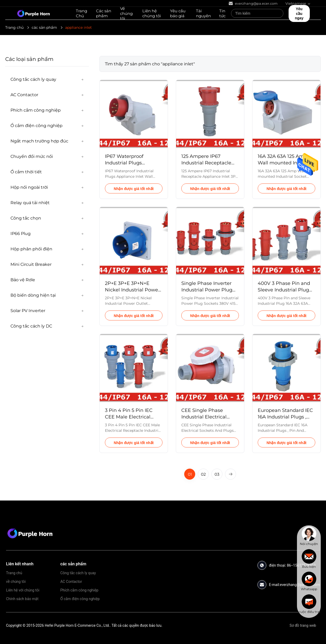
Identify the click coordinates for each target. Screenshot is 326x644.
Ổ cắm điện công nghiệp (80, 599)
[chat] (309, 536)
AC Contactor (71, 582)
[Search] (278, 13)
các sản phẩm (44, 27)
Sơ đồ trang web (303, 625)
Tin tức (222, 13)
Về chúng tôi (126, 13)
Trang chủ (14, 27)
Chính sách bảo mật (22, 599)
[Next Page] (231, 474)
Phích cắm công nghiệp (79, 590)
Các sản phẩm (104, 13)
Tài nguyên (203, 13)
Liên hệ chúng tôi (152, 13)
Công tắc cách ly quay (78, 573)
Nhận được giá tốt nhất (134, 189)
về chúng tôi (16, 582)
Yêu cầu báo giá (178, 13)
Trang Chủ (81, 13)
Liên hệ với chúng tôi (23, 590)
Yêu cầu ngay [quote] (299, 13)
